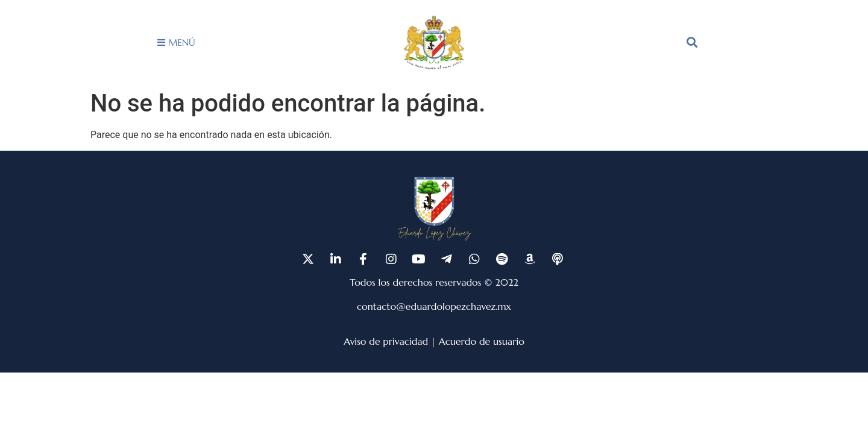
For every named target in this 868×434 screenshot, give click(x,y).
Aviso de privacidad (386, 341)
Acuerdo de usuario (482, 341)
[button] (692, 42)
